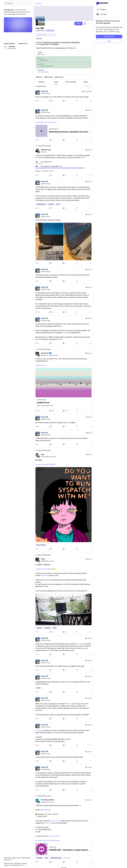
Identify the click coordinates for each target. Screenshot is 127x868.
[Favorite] (65, 101)
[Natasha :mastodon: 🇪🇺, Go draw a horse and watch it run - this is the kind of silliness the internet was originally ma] (63, 377)
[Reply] (37, 101)
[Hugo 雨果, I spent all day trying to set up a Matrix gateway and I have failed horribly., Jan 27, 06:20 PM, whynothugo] (63, 753)
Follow (78, 23)
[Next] (90, 86)
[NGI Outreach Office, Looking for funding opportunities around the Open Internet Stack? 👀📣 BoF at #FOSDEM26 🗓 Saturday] (63, 826)
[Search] (18, 3)
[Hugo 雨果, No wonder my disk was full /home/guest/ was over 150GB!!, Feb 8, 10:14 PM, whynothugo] (63, 419)
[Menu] (89, 23)
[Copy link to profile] (85, 23)
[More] (90, 101)
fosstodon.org (50, 31)
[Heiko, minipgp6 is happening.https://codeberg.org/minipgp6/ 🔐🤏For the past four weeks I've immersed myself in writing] (63, 591)
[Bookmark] (77, 101)
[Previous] (85, 86)
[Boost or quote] (51, 101)
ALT (61, 255)
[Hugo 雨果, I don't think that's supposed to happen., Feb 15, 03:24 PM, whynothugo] (63, 236)
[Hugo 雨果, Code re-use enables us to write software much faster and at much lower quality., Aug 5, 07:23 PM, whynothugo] (63, 96)
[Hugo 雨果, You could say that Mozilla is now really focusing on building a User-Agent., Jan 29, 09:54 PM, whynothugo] (63, 662)
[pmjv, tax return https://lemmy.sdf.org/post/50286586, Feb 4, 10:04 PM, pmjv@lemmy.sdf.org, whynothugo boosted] (63, 497)
